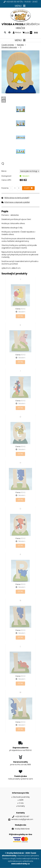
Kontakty (21, 806)
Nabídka (20, 45)
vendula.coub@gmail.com (22, 819)
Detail (20, 316)
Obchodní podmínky (21, 797)
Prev (3, 98)
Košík (30, 33)
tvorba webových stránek (27, 859)
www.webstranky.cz (20, 864)
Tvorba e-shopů (9, 859)
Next (4, 101)
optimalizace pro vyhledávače (21, 861)
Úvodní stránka (8, 45)
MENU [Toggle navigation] (20, 6)
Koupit (28, 188)
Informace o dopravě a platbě (17, 202)
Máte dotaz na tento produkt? (17, 198)
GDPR (21, 800)
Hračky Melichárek (22, 829)
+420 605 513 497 (13, 2)
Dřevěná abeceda (9, 47)
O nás (21, 803)
